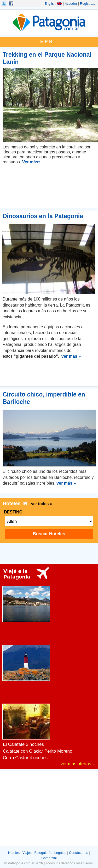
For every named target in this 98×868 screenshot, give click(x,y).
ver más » (71, 356)
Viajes (27, 853)
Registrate (88, 4)
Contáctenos (79, 853)
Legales (60, 853)
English (53, 4)
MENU (49, 42)
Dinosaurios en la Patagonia (43, 216)
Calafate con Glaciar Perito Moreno (38, 751)
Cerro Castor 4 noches (25, 758)
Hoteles (14, 853)
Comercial (49, 858)
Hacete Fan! (12, 3)
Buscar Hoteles (49, 534)
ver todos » (42, 504)
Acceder (71, 4)
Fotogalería (43, 853)
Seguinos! (4, 3)
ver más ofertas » (78, 764)
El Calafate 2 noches (23, 744)
